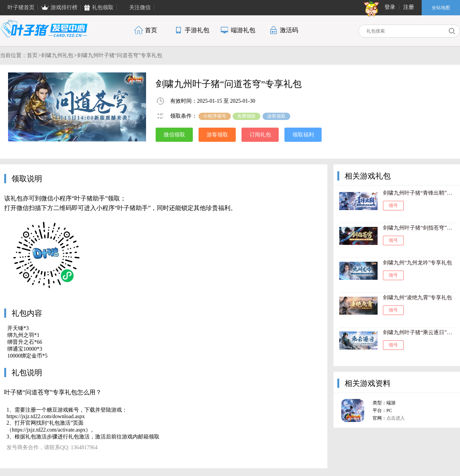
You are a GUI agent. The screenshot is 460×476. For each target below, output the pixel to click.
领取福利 (303, 135)
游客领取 (217, 135)
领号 (393, 205)
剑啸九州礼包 (57, 55)
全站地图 (441, 8)
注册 (409, 7)
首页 (32, 55)
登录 (390, 7)
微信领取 (174, 135)
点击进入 (396, 418)
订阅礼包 (260, 135)
